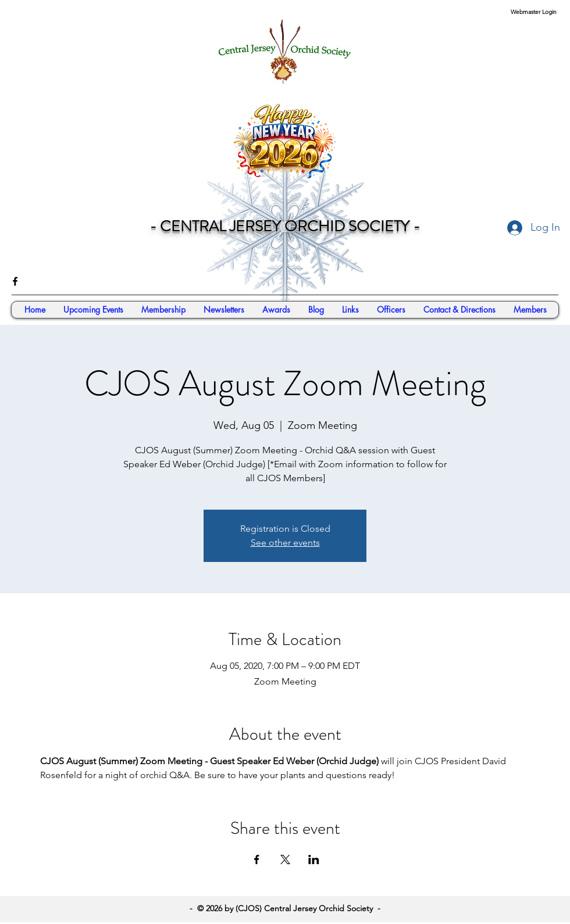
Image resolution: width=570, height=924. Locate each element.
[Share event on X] (285, 859)
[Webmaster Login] (533, 12)
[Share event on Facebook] (257, 859)
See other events (285, 542)
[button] (530, 310)
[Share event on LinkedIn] (314, 859)
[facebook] (15, 281)
